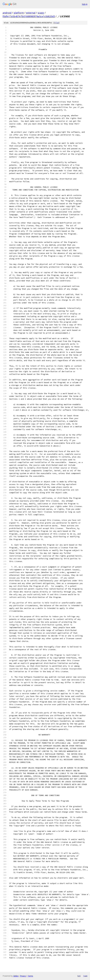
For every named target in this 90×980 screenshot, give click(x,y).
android (7, 13)
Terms (30, 976)
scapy (41, 13)
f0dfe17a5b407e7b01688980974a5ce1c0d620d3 (29, 16)
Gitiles (16, 976)
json (85, 976)
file (56, 23)
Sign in (85, 4)
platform (19, 13)
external (31, 13)
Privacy (23, 976)
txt (79, 976)
